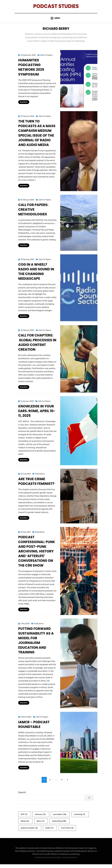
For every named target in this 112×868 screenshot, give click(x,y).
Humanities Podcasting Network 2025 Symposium (31, 69)
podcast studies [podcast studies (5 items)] (29, 832)
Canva (33, 855)
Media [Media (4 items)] (25, 825)
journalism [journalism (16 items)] (60, 818)
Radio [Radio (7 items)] (49, 832)
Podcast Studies (56, 7)
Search (22, 796)
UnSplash (23, 855)
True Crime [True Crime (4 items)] (67, 832)
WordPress (74, 861)
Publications (40, 476)
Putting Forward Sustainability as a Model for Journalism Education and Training (36, 643)
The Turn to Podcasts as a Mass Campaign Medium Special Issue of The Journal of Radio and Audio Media (37, 135)
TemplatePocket (55, 861)
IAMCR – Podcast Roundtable (34, 727)
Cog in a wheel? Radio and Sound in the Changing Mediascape (36, 274)
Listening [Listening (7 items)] (80, 818)
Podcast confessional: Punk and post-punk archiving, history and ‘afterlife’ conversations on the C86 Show (37, 554)
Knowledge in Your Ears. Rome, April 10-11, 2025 (37, 413)
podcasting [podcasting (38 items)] (59, 825)
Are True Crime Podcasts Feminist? (37, 484)
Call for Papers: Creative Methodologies (33, 212)
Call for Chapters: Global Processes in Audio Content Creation (37, 345)
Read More (24, 104)
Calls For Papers (46, 57)
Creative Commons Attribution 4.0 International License (62, 852)
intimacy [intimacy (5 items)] (40, 818)
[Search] (89, 801)
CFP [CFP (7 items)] (24, 818)
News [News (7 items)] (40, 825)
